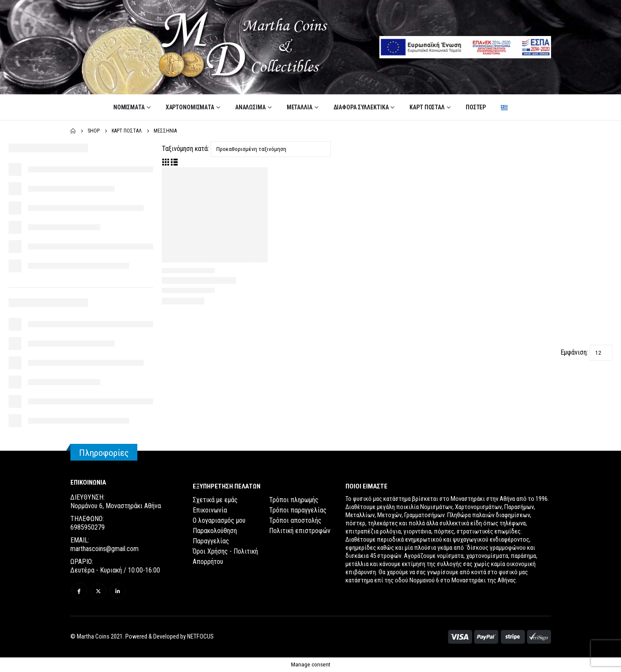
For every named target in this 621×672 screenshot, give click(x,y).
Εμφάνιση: (574, 352)
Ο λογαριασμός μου (219, 520)
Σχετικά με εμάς (215, 500)
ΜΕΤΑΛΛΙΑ (300, 107)
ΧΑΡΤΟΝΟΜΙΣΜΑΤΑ (190, 107)
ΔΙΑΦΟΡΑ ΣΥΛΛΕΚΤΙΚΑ (361, 107)
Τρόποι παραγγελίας (298, 510)
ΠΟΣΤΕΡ (476, 107)
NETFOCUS (200, 637)
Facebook (79, 591)
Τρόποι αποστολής (295, 520)
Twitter (98, 591)
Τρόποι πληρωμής (294, 500)
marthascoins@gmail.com (105, 549)
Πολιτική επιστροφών (300, 531)
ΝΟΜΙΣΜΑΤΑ (129, 107)
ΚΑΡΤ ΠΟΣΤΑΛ (427, 107)
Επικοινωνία (210, 510)
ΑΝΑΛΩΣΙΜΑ (250, 107)
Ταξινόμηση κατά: (185, 149)
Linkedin (118, 591)
